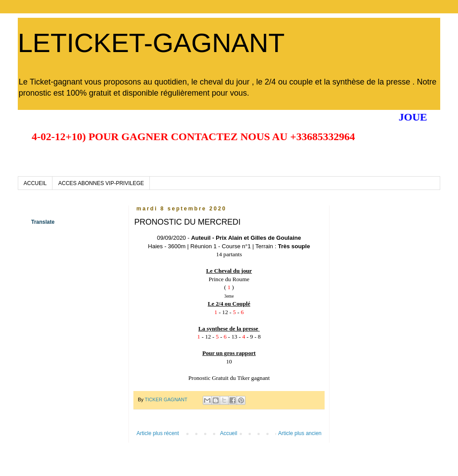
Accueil (229, 433)
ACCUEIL (35, 183)
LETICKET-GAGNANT (151, 43)
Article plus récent (158, 433)
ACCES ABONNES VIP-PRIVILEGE (101, 183)
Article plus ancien (300, 433)
